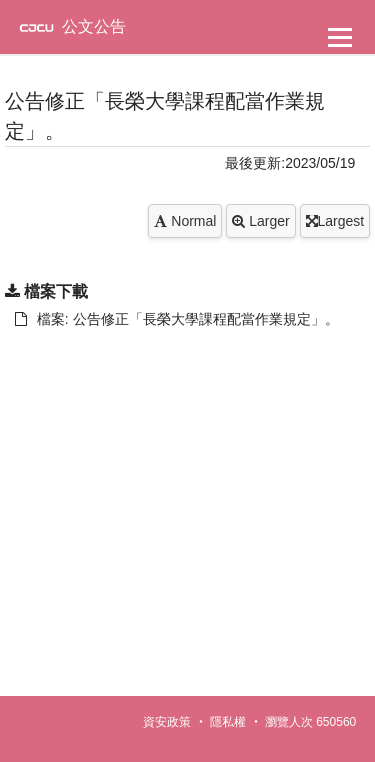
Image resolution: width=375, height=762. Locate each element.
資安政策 (167, 722)
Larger (260, 221)
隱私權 (228, 722)
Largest (335, 221)
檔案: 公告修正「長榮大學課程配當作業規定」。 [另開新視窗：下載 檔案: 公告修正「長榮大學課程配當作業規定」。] (177, 319)
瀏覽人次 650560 (310, 722)
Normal (185, 221)
